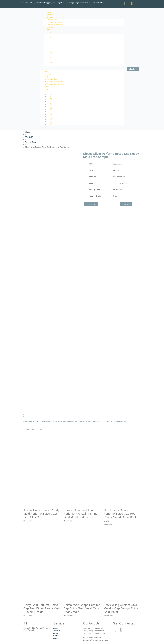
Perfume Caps (52, 20)
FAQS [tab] (42, 429)
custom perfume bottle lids (52, 421)
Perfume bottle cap (108, 421)
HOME (46, 72)
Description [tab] (30, 429)
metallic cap (83, 421)
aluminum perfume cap (33, 421)
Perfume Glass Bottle (55, 22)
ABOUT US (47, 74)
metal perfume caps (70, 421)
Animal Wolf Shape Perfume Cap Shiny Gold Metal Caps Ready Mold (82, 608)
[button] (82, 69)
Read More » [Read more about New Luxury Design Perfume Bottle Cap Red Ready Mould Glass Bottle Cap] (109, 524)
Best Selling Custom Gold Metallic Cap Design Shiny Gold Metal (121, 608)
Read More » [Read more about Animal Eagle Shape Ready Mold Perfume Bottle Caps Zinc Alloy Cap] (28, 521)
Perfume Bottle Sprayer (56, 84)
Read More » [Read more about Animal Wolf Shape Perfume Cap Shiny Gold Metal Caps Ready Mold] (68, 616)
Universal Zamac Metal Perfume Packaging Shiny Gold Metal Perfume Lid (80, 514)
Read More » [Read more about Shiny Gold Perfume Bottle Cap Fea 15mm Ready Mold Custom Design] (28, 616)
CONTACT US (48, 87)
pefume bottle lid (94, 421)
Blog (46, 89)
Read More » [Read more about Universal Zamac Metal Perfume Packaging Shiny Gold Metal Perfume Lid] (68, 521)
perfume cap (121, 421)
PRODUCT (51, 17)
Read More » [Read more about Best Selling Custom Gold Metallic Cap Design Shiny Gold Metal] (109, 616)
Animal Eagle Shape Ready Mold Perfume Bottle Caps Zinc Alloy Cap (41, 514)
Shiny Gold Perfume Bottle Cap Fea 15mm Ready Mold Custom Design (42, 608)
